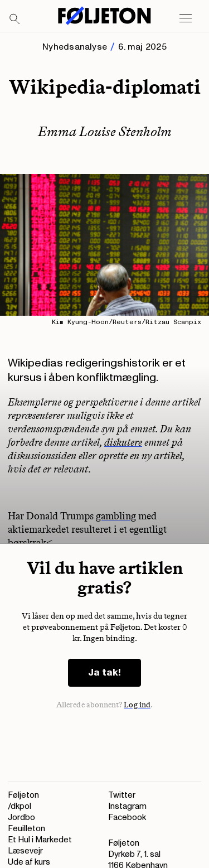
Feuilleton (26, 829)
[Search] (15, 20)
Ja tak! (104, 672)
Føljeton (23, 795)
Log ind (137, 705)
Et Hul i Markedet (40, 840)
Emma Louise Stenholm (105, 131)
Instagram (127, 806)
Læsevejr (25, 851)
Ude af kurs (29, 862)
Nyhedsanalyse (75, 47)
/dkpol (20, 806)
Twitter (122, 795)
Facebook (127, 818)
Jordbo (21, 818)
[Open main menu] (186, 18)
